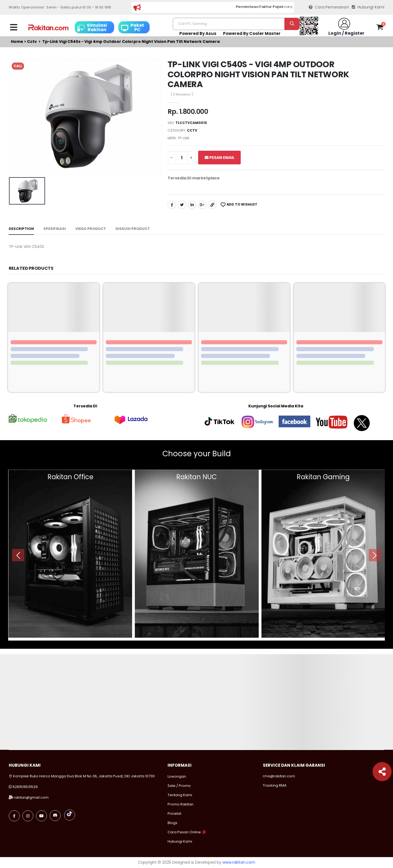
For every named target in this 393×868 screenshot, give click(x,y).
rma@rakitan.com (279, 776)
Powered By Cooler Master (252, 33)
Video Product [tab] (91, 229)
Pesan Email (220, 158)
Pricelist (174, 814)
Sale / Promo (179, 786)
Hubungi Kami (368, 7)
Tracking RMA (275, 785)
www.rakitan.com (239, 862)
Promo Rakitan (181, 804)
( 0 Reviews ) (182, 94)
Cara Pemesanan (329, 7)
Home (17, 42)
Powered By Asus (198, 33)
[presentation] (18, 555)
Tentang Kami (180, 795)
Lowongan (177, 776)
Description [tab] (21, 229)
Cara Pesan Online (184, 832)
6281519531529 (25, 787)
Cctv (32, 42)
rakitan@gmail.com (31, 797)
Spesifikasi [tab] (55, 229)
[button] (380, 28)
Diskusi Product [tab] (133, 229)
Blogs (172, 823)
